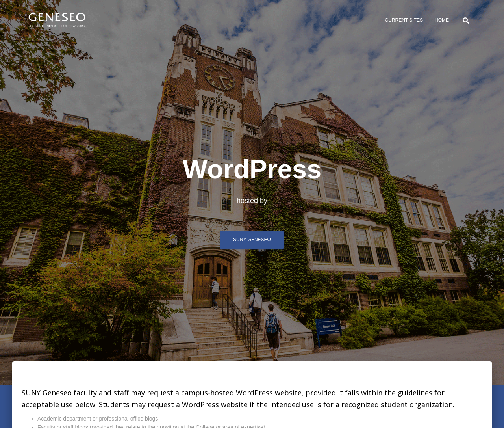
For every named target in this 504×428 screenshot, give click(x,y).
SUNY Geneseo (252, 240)
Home (442, 20)
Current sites (404, 20)
